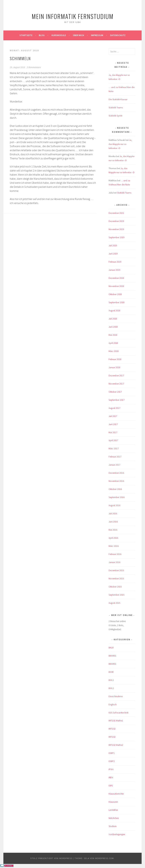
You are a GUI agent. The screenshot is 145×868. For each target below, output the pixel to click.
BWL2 (111, 688)
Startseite (26, 35)
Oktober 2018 (115, 294)
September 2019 (117, 237)
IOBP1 (112, 753)
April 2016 (113, 538)
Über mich (78, 35)
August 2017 (114, 408)
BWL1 (111, 680)
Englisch (113, 704)
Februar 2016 (115, 554)
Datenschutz (118, 35)
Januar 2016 (114, 562)
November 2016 (116, 481)
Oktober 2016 (115, 489)
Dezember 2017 (116, 376)
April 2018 (113, 343)
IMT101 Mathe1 (116, 721)
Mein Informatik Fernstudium (73, 16)
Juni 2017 (113, 424)
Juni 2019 (113, 254)
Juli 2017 (113, 416)
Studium (113, 826)
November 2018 (116, 286)
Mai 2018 (113, 335)
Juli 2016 (113, 513)
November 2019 (116, 229)
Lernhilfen (113, 810)
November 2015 (116, 578)
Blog (42, 35)
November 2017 (116, 384)
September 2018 (117, 302)
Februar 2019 (115, 262)
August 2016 (114, 505)
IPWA (111, 769)
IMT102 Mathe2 (116, 745)
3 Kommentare (34, 67)
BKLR (111, 648)
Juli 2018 (113, 319)
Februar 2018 (115, 359)
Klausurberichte (116, 794)
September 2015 (117, 595)
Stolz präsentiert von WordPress (51, 858)
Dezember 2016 (116, 473)
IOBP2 (112, 761)
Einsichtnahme (116, 696)
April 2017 (113, 440)
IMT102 (112, 729)
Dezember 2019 (116, 221)
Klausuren (113, 802)
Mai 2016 (113, 530)
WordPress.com (105, 858)
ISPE (111, 786)
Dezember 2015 (116, 570)
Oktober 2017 (115, 392)
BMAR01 (112, 656)
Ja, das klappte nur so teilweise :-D (120, 144)
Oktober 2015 (115, 587)
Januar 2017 (114, 465)
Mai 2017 (113, 432)
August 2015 (114, 603)
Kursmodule (59, 35)
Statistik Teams (116, 108)
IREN (111, 777)
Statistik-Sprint (115, 116)
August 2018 (114, 310)
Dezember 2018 (116, 278)
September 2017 (117, 400)
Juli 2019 (113, 245)
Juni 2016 (113, 522)
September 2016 (117, 497)
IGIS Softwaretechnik (118, 713)
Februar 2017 (115, 457)
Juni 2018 (113, 327)
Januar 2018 (114, 367)
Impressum (97, 35)
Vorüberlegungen (117, 834)
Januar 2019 (114, 270)
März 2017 (114, 448)
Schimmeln (20, 58)
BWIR (111, 672)
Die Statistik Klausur (118, 99)
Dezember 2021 (116, 213)
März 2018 (114, 351)
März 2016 (114, 546)
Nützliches (114, 818)
